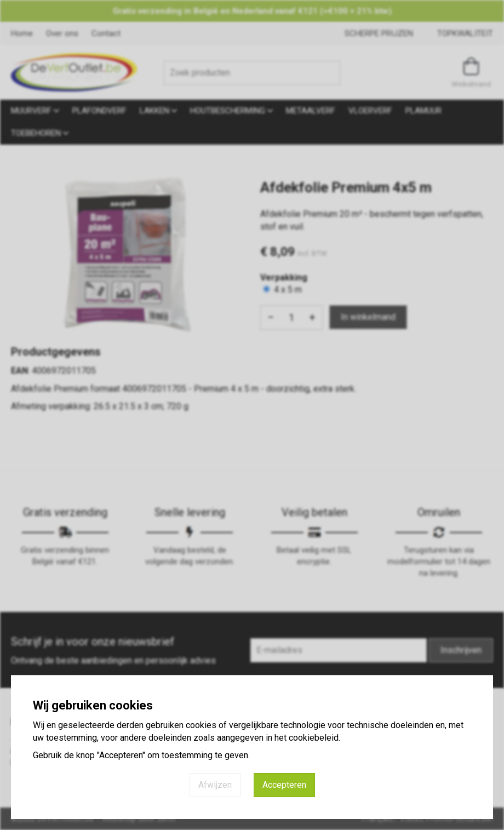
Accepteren (284, 785)
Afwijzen (215, 785)
